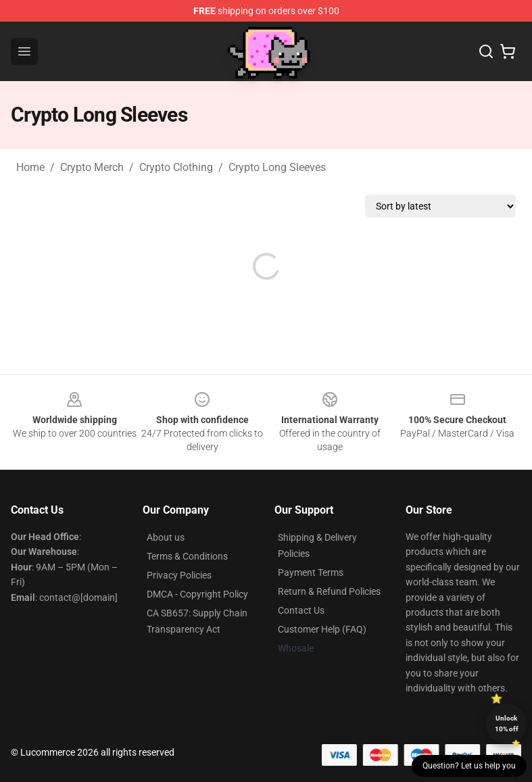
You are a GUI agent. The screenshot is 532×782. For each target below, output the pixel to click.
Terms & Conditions (187, 556)
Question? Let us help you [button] (469, 766)
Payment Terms (311, 572)
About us (166, 537)
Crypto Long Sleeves (277, 167)
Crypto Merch (92, 167)
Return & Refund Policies (329, 591)
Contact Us (301, 610)
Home (30, 167)
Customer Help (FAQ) (322, 629)
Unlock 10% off (507, 724)
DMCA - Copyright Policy (197, 594)
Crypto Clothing (176, 167)
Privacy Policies (179, 575)
